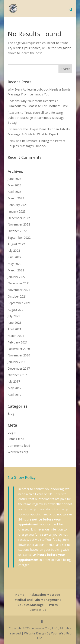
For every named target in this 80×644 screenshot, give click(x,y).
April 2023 (15, 192)
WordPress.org (18, 452)
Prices (53, 605)
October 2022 (17, 231)
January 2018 (17, 362)
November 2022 (19, 224)
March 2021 (16, 336)
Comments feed (19, 446)
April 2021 (15, 329)
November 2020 (19, 355)
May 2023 (15, 185)
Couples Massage (31, 605)
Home (20, 595)
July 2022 (14, 250)
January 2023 (17, 211)
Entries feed (16, 439)
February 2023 (18, 205)
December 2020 (19, 349)
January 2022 (17, 277)
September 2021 (19, 303)
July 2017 (14, 381)
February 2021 (18, 342)
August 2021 (16, 310)
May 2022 (15, 264)
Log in (12, 432)
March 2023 (16, 198)
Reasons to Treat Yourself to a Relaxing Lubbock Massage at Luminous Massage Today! (36, 118)
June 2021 (15, 323)
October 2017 (17, 375)
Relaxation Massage (45, 595)
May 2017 (15, 388)
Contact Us (38, 610)
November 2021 (19, 290)
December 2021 (19, 283)
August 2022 (16, 244)
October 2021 (17, 296)
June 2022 (15, 257)
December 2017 (19, 368)
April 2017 (15, 395)
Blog (11, 413)
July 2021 (14, 316)
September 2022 (19, 238)
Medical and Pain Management (38, 600)
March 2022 (16, 270)
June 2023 (15, 179)
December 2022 (19, 218)
